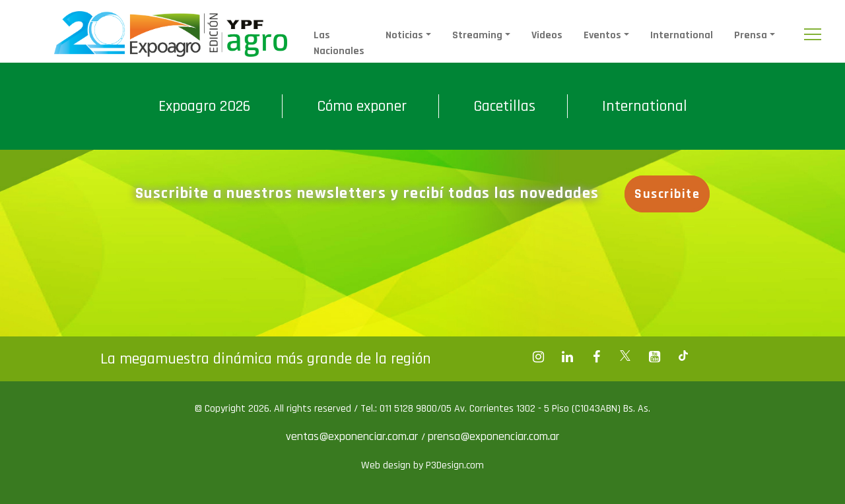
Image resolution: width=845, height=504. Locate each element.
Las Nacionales (339, 43)
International (682, 35)
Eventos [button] (602, 35)
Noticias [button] (404, 35)
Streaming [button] (477, 35)
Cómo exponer (362, 106)
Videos (547, 35)
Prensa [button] (751, 35)
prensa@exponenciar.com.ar (493, 436)
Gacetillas (504, 106)
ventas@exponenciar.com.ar (354, 436)
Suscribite (667, 194)
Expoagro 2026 (204, 106)
